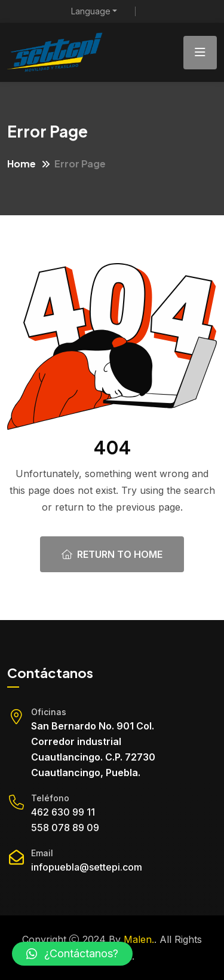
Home (22, 164)
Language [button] (91, 11)
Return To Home (112, 554)
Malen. (139, 939)
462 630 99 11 (63, 812)
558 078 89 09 (65, 828)
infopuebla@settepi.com (87, 867)
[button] (72, 954)
